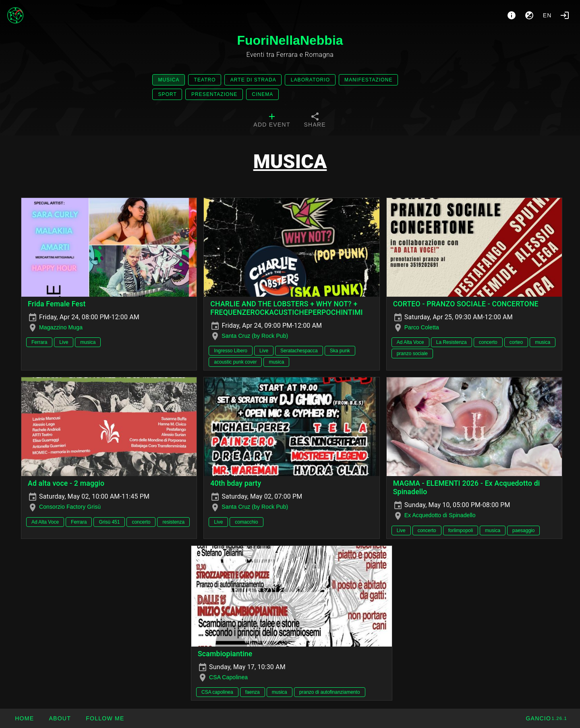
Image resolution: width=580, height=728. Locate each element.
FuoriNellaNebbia (290, 40)
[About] (512, 15)
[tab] (272, 121)
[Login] (565, 15)
